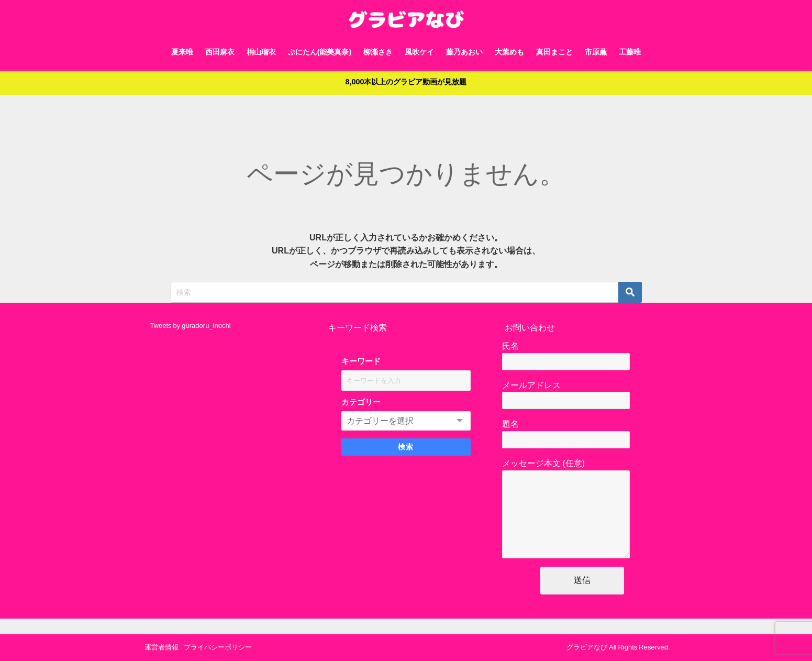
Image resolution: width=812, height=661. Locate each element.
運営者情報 (162, 647)
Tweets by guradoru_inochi (190, 326)
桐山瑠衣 (261, 52)
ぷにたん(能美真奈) (320, 52)
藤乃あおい (464, 52)
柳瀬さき (378, 52)
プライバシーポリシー (218, 647)
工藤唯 (630, 52)
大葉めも (509, 52)
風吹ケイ (419, 52)
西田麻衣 (220, 52)
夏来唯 (182, 52)
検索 (406, 447)
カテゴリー (361, 403)
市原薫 (596, 52)
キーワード (361, 362)
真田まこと (554, 52)
